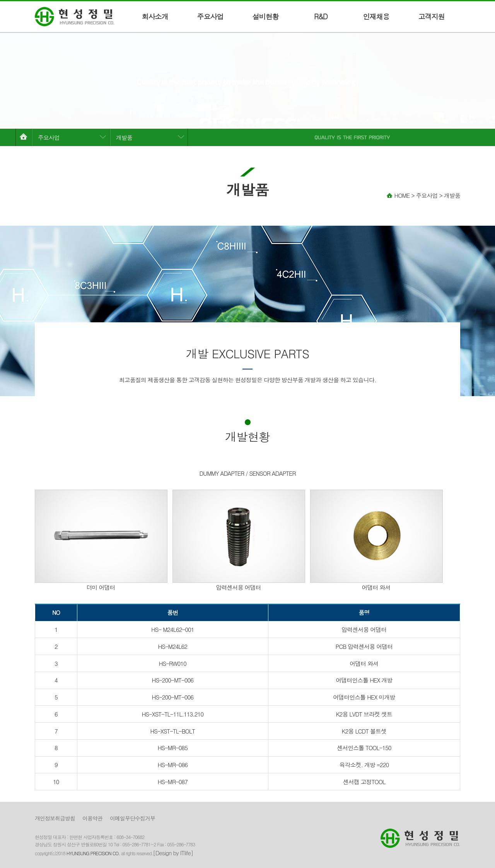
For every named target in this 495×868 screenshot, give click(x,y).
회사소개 (155, 16)
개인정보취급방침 (55, 818)
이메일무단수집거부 (132, 818)
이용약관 (92, 818)
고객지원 (432, 16)
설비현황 (266, 16)
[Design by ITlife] (173, 853)
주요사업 (210, 16)
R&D (321, 16)
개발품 (124, 137)
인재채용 (376, 16)
